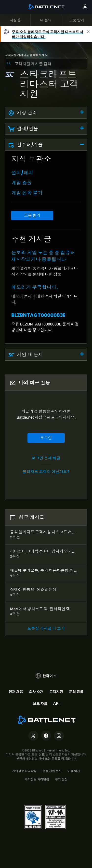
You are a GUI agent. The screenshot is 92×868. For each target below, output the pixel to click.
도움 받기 (32, 215)
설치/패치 (22, 173)
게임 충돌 (22, 183)
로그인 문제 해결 (46, 458)
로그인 (46, 438)
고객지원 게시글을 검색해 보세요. (27, 55)
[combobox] (46, 64)
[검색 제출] (9, 64)
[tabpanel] (46, 247)
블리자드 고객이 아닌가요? (46, 472)
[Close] (88, 34)
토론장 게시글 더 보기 (46, 628)
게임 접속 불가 (27, 193)
